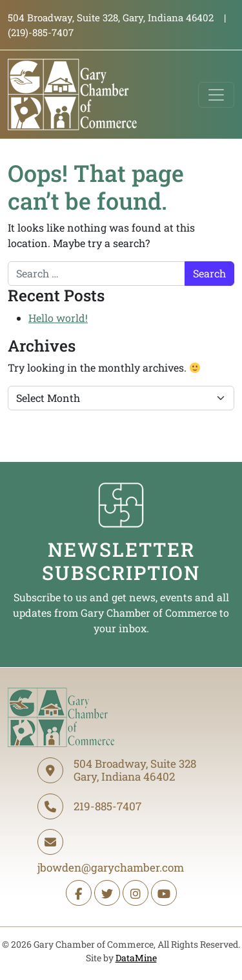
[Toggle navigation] (216, 95)
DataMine (136, 958)
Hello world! (58, 318)
